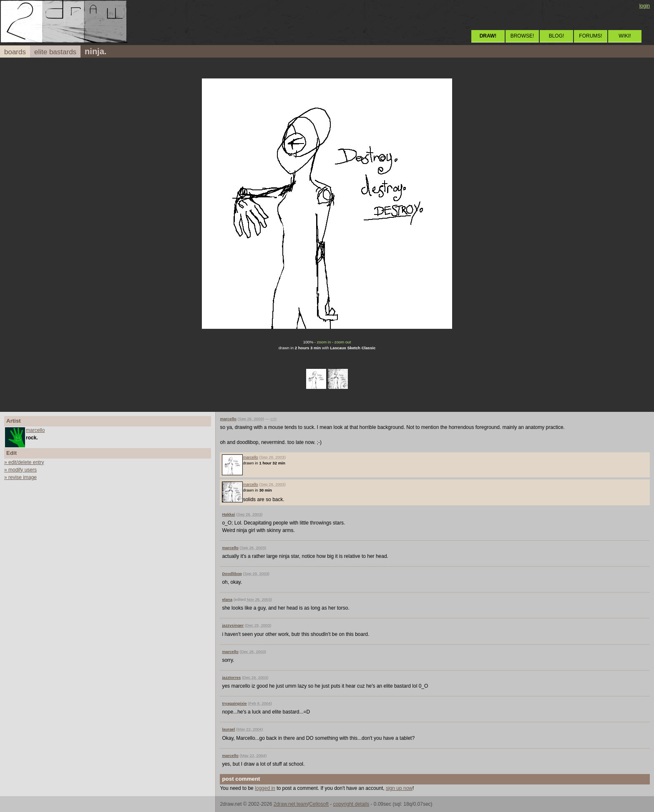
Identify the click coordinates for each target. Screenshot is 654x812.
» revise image (20, 477)
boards (15, 52)
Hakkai (228, 514)
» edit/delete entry (24, 462)
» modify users (20, 470)
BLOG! (557, 36)
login (645, 6)
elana (227, 599)
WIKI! (625, 36)
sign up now (399, 788)
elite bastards (55, 52)
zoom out (343, 342)
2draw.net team (291, 804)
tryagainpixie (234, 703)
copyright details (351, 804)
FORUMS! (590, 36)
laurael (228, 729)
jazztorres (231, 677)
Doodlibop (232, 574)
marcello (35, 430)
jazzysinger (233, 625)
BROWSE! (522, 36)
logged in (265, 788)
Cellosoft (319, 804)
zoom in (324, 342)
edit (273, 419)
